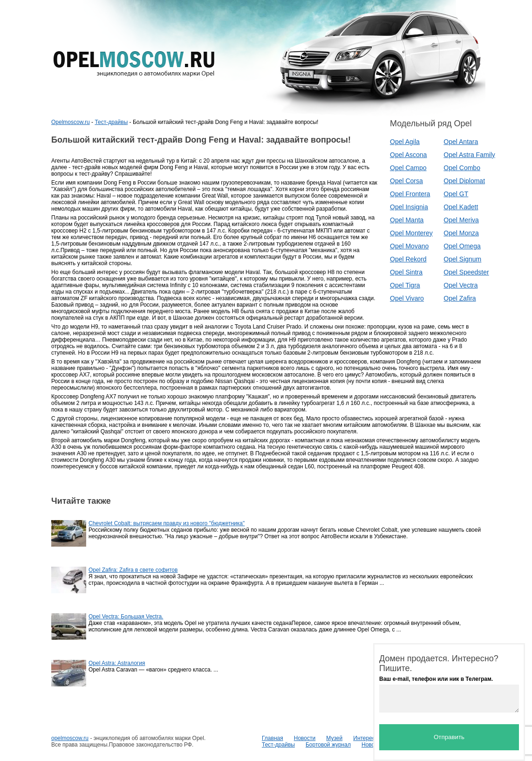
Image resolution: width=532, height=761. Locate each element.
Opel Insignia (409, 207)
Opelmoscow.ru (71, 122)
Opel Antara (461, 142)
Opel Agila (405, 142)
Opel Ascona (408, 155)
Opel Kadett (461, 207)
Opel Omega (462, 246)
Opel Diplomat (464, 181)
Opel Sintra (406, 272)
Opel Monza (461, 233)
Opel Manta (407, 220)
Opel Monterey (411, 233)
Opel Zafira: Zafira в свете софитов (133, 570)
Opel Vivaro (407, 298)
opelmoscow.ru (70, 738)
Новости (305, 738)
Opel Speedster (466, 272)
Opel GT (456, 194)
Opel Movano (409, 246)
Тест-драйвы (111, 122)
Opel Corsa (406, 181)
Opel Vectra (460, 285)
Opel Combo (462, 168)
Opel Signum (462, 259)
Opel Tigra (405, 285)
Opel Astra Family (469, 155)
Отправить (449, 737)
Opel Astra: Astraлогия (117, 663)
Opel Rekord (408, 259)
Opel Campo (408, 168)
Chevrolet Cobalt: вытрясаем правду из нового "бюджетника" (167, 523)
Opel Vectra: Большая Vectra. (126, 617)
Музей (334, 738)
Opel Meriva (461, 220)
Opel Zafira (460, 298)
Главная (273, 738)
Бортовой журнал (328, 745)
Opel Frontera (410, 194)
